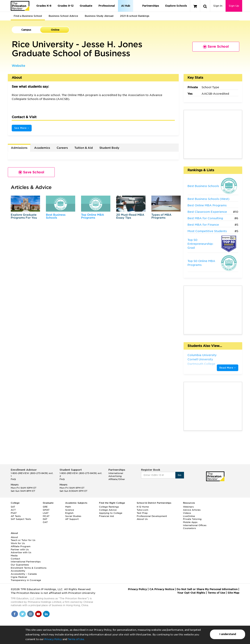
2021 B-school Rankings (135, 16)
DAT (45, 519)
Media (14, 556)
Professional (107, 6)
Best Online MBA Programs (207, 205)
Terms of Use (76, 639)
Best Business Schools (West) (208, 199)
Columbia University (202, 355)
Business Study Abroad (99, 16)
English (69, 513)
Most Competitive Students (207, 231)
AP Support (72, 519)
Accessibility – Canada (24, 574)
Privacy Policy (53, 639)
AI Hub (126, 6)
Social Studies (73, 516)
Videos (187, 513)
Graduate (86, 6)
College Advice (108, 510)
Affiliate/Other (117, 479)
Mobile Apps (190, 522)
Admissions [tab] (19, 148)
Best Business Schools (56, 216)
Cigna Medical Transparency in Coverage (26, 579)
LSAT (46, 513)
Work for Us (18, 543)
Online (55, 30)
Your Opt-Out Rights (191, 593)
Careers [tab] (62, 148)
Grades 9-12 (66, 6)
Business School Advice (63, 16)
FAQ (13, 479)
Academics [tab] (42, 148)
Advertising (115, 476)
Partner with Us (20, 550)
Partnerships (151, 6)
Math (68, 507)
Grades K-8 (44, 6)
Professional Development (152, 516)
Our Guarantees (20, 565)
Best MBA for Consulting (205, 218)
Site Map (233, 593)
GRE (45, 507)
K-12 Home (143, 507)
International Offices (195, 525)
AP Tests (16, 516)
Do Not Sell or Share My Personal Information (207, 589)
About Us (142, 519)
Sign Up (234, 6)
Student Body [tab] (109, 148)
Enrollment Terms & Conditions (29, 568)
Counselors (189, 528)
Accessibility (18, 571)
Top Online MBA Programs (93, 216)
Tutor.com (142, 510)
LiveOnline (189, 516)
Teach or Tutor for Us (23, 540)
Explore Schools (176, 6)
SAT (13, 507)
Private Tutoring (192, 519)
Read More (228, 368)
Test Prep (142, 513)
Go (180, 475)
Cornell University (200, 359)
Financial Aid (106, 516)
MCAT (46, 516)
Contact (15, 559)
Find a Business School (28, 16)
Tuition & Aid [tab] (84, 148)
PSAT (14, 513)
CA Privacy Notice (162, 589)
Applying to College (111, 513)
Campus (26, 30)
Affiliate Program (21, 546)
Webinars (188, 507)
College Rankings (109, 507)
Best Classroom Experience (207, 212)
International (116, 473)
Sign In (218, 6)
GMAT (46, 510)
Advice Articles (192, 510)
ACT (13, 510)
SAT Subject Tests (21, 519)
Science (70, 510)
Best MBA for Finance (203, 225)
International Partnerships (26, 562)
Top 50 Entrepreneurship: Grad (200, 244)
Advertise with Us (21, 552)
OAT (45, 522)
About (14, 537)
